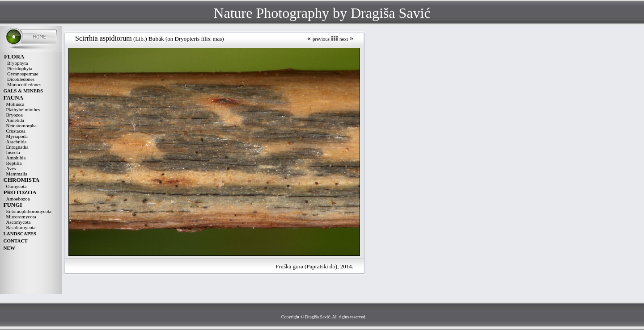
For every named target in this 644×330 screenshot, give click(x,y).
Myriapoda (17, 136)
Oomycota (17, 186)
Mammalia (17, 174)
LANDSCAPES (20, 234)
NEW (9, 248)
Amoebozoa (18, 199)
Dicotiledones (21, 79)
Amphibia (16, 158)
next (344, 39)
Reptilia (14, 163)
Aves (11, 168)
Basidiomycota (21, 227)
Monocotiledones (24, 84)
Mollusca (15, 104)
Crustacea (16, 131)
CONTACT (16, 241)
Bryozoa (15, 115)
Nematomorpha (21, 125)
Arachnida (17, 142)
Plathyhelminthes (23, 109)
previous (321, 39)
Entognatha (17, 147)
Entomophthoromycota (29, 211)
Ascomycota (19, 222)
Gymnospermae (23, 74)
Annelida (15, 120)
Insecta (13, 152)
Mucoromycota (21, 217)
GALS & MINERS (23, 91)
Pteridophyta (20, 68)
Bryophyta (17, 63)
